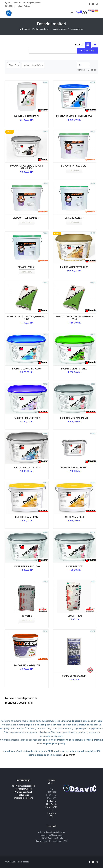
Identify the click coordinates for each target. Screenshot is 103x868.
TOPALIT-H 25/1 (74, 616)
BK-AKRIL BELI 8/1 (27, 267)
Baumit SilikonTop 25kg (27, 418)
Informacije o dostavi (23, 798)
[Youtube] (93, 4)
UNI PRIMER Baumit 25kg (27, 566)
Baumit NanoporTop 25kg (74, 267)
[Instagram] (97, 4)
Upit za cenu (74, 170)
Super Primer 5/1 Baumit (74, 468)
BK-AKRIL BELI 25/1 (74, 218)
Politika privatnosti (23, 789)
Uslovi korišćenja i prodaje (23, 786)
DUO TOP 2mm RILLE (74, 517)
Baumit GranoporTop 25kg (27, 369)
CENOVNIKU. (69, 755)
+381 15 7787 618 (14, 3)
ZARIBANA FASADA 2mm (74, 676)
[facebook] (89, 4)
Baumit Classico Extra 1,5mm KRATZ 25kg (27, 318)
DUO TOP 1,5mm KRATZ (27, 517)
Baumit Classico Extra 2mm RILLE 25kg (74, 318)
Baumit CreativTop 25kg (27, 468)
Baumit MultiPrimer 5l (27, 116)
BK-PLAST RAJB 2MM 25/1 (74, 166)
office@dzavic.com (33, 3)
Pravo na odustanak (23, 792)
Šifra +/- (13, 65)
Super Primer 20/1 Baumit (74, 418)
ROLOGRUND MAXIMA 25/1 (27, 665)
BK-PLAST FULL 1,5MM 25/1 (27, 218)
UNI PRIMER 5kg (74, 566)
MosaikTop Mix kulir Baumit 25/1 (74, 116)
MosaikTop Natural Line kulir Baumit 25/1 (27, 167)
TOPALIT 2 (27, 616)
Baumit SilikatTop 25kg (74, 369)
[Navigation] (72, 13)
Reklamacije (23, 795)
